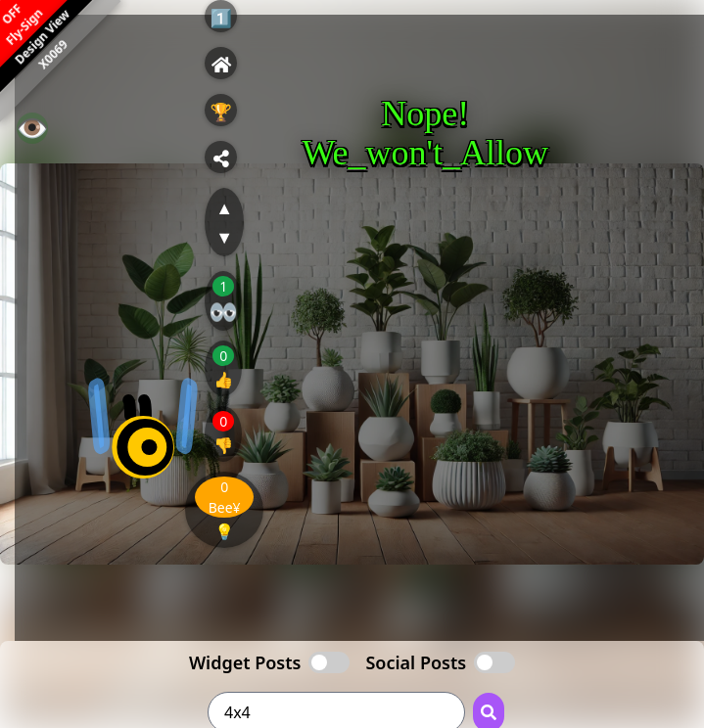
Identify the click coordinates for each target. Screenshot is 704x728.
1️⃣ (220, 18)
